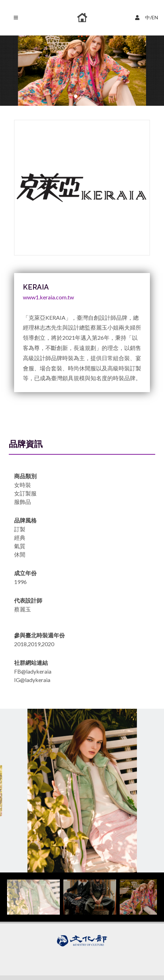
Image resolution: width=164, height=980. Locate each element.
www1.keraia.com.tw (48, 297)
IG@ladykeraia (32, 680)
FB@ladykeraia (33, 671)
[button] (76, 96)
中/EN (147, 17)
